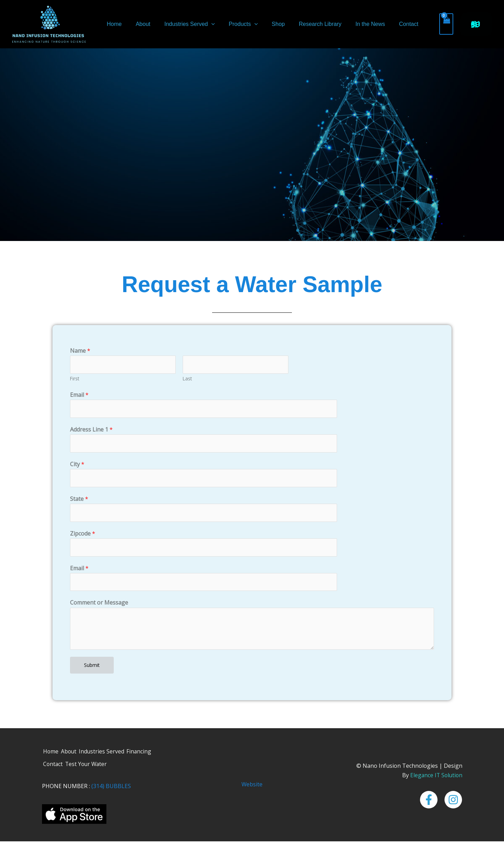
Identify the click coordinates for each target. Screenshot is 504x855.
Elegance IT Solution (435, 779)
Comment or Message (99, 606)
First (75, 379)
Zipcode (83, 536)
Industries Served (183, 24)
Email (79, 395)
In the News (352, 24)
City (77, 466)
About (140, 24)
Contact (388, 24)
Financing (145, 756)
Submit (92, 668)
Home (114, 24)
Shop (266, 24)
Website (252, 788)
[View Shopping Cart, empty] (425, 24)
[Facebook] (429, 804)
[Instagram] (453, 804)
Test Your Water (89, 768)
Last (187, 379)
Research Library (306, 24)
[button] (205, 24)
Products (234, 24)
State (79, 501)
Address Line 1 (91, 430)
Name (80, 351)
